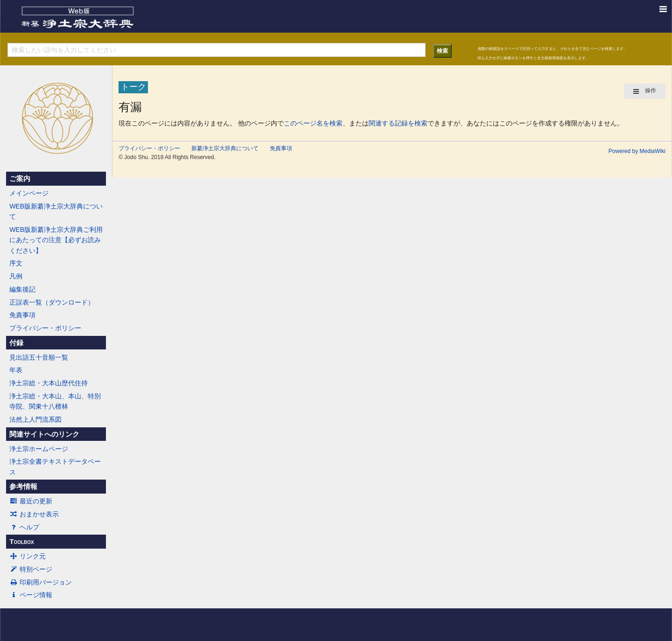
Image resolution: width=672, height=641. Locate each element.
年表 (16, 370)
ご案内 (20, 179)
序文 (16, 263)
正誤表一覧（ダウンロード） (52, 302)
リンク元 (28, 556)
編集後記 (22, 289)
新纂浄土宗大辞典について (225, 148)
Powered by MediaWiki (637, 151)
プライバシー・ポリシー (45, 328)
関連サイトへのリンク (44, 434)
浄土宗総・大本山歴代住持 (49, 383)
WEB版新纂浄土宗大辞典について (56, 211)
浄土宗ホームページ (39, 449)
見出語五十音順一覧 (39, 357)
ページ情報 (31, 595)
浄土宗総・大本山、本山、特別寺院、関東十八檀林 (55, 401)
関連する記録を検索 (398, 123)
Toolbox (21, 542)
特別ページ (31, 569)
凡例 (16, 276)
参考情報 (23, 487)
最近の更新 (31, 501)
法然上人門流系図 (35, 419)
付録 (16, 343)
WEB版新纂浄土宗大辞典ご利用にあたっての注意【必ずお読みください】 (56, 240)
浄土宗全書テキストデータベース (55, 467)
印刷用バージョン (41, 582)
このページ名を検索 (313, 123)
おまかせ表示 (34, 514)
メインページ (29, 193)
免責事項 (22, 315)
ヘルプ (24, 527)
